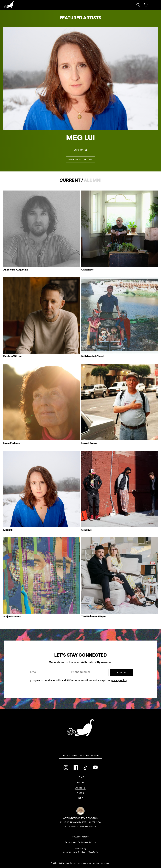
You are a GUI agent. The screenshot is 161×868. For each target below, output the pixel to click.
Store (80, 783)
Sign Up (122, 673)
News (81, 793)
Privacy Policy (80, 837)
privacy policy (119, 681)
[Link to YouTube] (95, 767)
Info (80, 799)
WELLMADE (93, 852)
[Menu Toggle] (155, 5)
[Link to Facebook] (76, 768)
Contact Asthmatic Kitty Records (80, 756)
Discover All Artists (80, 159)
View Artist (80, 150)
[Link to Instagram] (66, 768)
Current (70, 181)
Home (81, 778)
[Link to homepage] (9, 5)
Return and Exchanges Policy (81, 842)
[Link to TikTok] (85, 768)
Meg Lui (80, 138)
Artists (80, 788)
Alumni (93, 181)
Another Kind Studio (74, 852)
